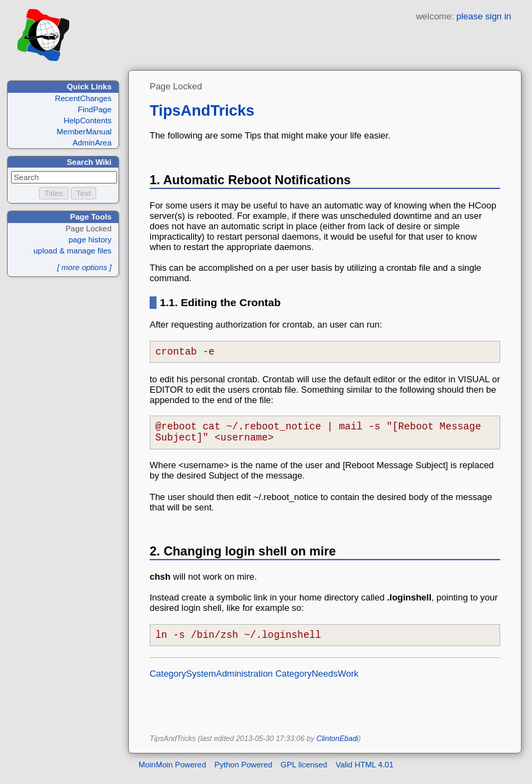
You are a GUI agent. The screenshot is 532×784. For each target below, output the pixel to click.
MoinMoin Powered (172, 773)
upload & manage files (72, 251)
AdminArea (92, 143)
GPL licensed (304, 773)
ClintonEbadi (337, 747)
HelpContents (88, 121)
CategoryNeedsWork (317, 682)
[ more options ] (84, 267)
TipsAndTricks (202, 110)
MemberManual (84, 132)
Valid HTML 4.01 (364, 773)
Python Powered (244, 773)
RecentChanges (83, 98)
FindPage (95, 109)
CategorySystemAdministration (211, 682)
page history (90, 240)
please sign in (484, 16)
